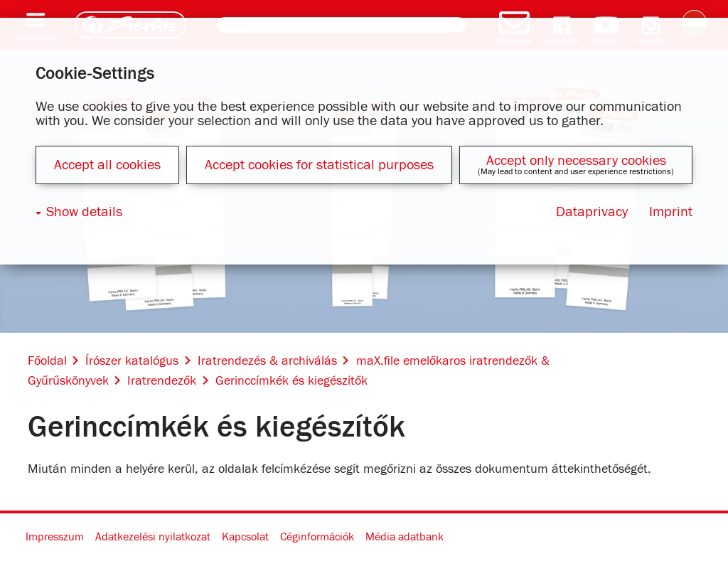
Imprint (671, 212)
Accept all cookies (107, 165)
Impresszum (55, 537)
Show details (84, 212)
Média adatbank (405, 537)
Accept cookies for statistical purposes (319, 165)
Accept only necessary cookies (576, 161)
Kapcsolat (245, 537)
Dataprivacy (592, 212)
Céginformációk (317, 537)
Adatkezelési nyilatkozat (153, 537)
